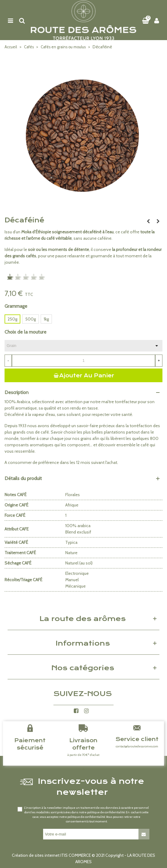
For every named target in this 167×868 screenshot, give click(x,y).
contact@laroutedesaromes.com (137, 746)
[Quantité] (83, 361)
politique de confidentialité (106, 812)
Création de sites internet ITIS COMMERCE (51, 855)
